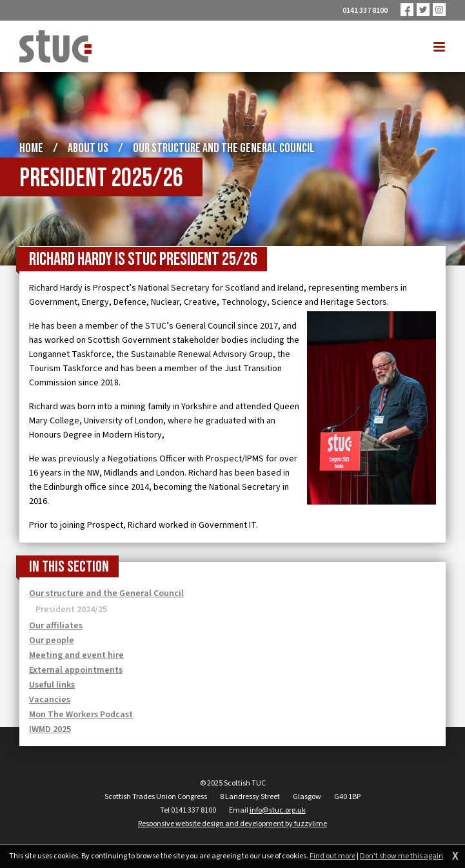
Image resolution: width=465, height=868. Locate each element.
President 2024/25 (71, 610)
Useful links (52, 685)
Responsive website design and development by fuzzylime (233, 824)
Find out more (332, 856)
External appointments (76, 670)
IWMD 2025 (50, 729)
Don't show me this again (401, 856)
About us (88, 148)
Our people (52, 641)
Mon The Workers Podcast (81, 715)
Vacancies (50, 700)
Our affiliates (56, 626)
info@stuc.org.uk (278, 810)
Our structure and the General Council (224, 148)
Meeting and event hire (76, 655)
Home (31, 148)
